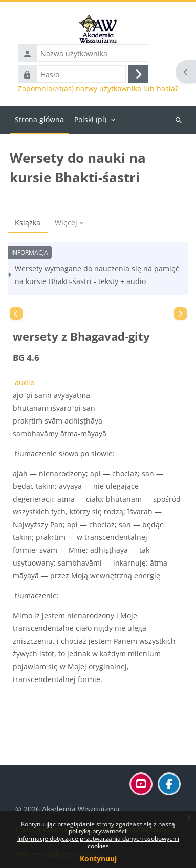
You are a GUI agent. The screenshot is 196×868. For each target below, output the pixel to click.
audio (24, 382)
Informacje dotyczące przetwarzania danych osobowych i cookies (98, 842)
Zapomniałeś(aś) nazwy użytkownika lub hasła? (98, 89)
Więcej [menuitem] (66, 222)
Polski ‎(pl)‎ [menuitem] (90, 119)
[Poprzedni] (16, 313)
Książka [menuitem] (28, 222)
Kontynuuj (98, 859)
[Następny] (180, 313)
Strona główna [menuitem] (39, 119)
